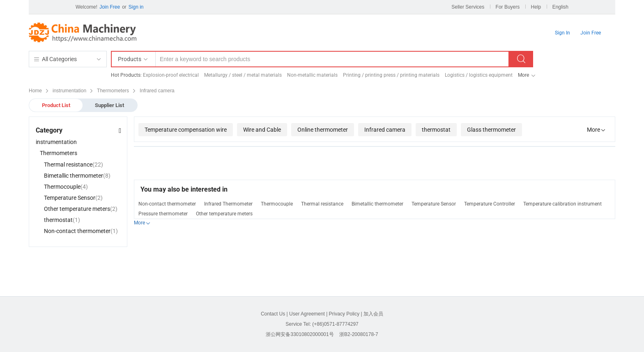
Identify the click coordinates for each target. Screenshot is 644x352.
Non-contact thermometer (167, 204)
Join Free (110, 7)
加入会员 (373, 314)
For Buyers (508, 7)
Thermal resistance (322, 204)
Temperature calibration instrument (562, 204)
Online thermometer (323, 130)
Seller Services (468, 7)
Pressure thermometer (163, 214)
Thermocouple (277, 204)
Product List (56, 105)
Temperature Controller (490, 204)
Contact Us (273, 314)
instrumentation (56, 142)
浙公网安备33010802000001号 (300, 334)
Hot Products (126, 75)
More (523, 75)
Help (536, 7)
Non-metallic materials (312, 75)
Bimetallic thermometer (377, 204)
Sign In (562, 33)
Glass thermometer (491, 130)
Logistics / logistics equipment (479, 75)
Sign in (136, 7)
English (560, 7)
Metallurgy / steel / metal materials (243, 75)
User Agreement (307, 314)
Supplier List (109, 105)
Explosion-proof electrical (171, 75)
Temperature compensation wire (186, 130)
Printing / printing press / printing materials (391, 75)
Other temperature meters (224, 214)
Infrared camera (385, 130)
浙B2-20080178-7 (359, 334)
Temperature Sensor (434, 204)
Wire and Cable (262, 130)
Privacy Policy (344, 314)
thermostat (436, 130)
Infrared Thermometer (228, 204)
